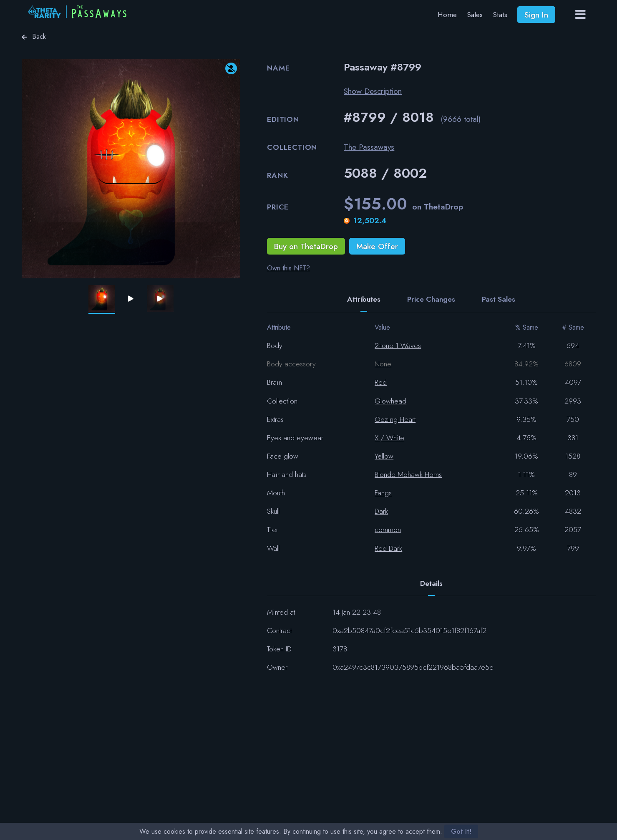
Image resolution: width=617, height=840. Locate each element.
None (383, 364)
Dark (381, 511)
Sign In (536, 15)
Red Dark (388, 548)
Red (381, 382)
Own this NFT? (288, 268)
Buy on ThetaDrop (306, 246)
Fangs (383, 493)
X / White (389, 438)
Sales (475, 15)
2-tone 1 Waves (398, 346)
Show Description (373, 91)
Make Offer (377, 246)
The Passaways (369, 147)
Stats (500, 15)
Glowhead (390, 401)
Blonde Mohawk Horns (408, 474)
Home (447, 15)
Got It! (461, 831)
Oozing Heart (395, 419)
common (388, 530)
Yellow (384, 456)
